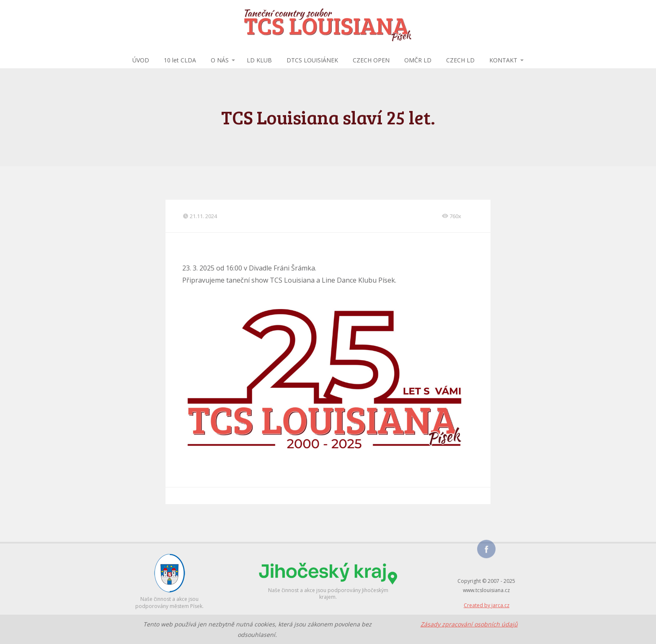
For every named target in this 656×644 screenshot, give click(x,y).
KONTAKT (503, 60)
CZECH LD (460, 60)
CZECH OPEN (371, 60)
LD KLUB (259, 60)
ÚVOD (141, 60)
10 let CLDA (180, 60)
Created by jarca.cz (487, 605)
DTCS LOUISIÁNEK (312, 60)
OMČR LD (418, 60)
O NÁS (220, 60)
